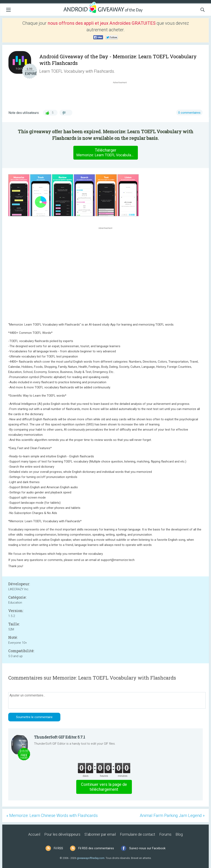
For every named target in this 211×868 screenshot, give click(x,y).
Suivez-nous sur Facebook (147, 848)
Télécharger (107, 153)
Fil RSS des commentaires (96, 848)
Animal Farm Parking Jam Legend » (172, 815)
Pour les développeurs (62, 834)
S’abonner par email (100, 834)
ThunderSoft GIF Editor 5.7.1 (60, 737)
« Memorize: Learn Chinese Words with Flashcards (52, 815)
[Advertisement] (122, 94)
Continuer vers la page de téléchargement (104, 787)
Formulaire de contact (138, 834)
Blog (179, 834)
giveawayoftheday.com (91, 858)
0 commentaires (189, 113)
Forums (165, 834)
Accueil (34, 834)
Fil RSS (58, 848)
